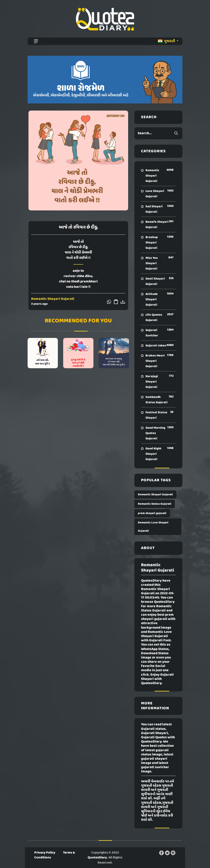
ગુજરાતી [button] (167, 41)
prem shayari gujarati (152, 513)
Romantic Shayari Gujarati (53, 299)
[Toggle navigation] (36, 41)
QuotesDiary (97, 858)
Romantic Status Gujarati (155, 504)
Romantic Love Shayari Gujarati (153, 527)
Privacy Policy (45, 853)
